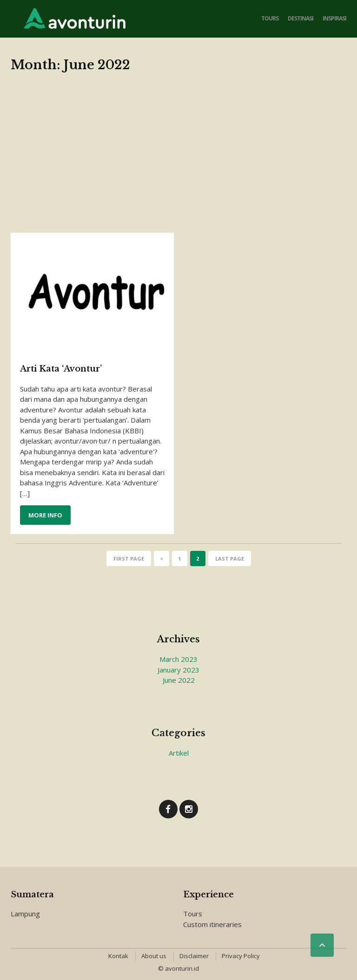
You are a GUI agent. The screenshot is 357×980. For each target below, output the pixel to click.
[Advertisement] (178, 163)
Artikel (179, 753)
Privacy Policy (241, 956)
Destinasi (301, 18)
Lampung (25, 914)
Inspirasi (334, 18)
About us (154, 956)
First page (129, 559)
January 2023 (178, 670)
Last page (230, 559)
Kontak (118, 956)
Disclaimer (194, 956)
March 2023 (178, 659)
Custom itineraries (212, 924)
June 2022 (179, 680)
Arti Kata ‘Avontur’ (61, 369)
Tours (270, 18)
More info (45, 515)
